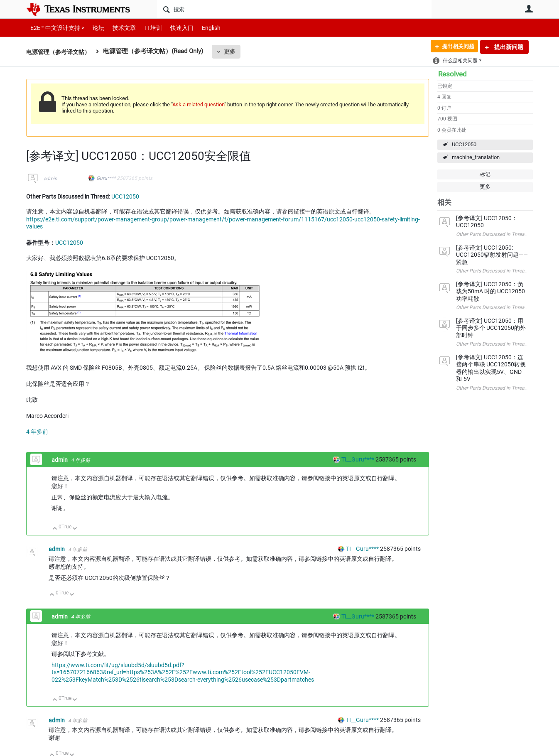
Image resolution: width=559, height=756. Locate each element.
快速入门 (174, 28)
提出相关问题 (455, 47)
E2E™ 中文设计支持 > (55, 28)
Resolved (452, 74)
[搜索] (294, 9)
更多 (234, 52)
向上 (55, 529)
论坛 (94, 28)
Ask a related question (198, 104)
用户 (529, 9)
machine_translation (476, 157)
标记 (485, 174)
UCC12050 (464, 144)
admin (50, 179)
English (201, 28)
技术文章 (118, 28)
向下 (75, 529)
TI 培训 (146, 28)
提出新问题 (508, 47)
